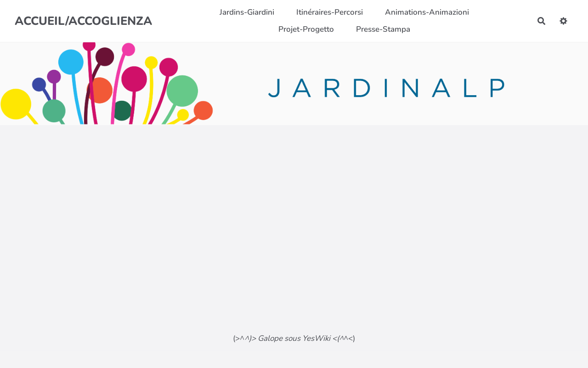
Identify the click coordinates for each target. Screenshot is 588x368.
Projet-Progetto (306, 29)
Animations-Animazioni (427, 12)
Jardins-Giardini (247, 12)
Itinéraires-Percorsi (330, 12)
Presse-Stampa (383, 29)
